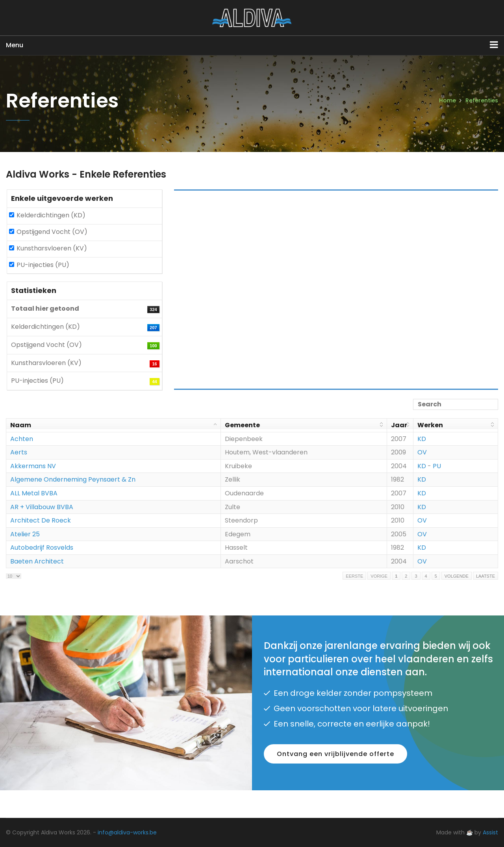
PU (437, 466)
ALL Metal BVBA (34, 493)
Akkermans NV (33, 466)
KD (422, 439)
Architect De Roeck (41, 520)
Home (447, 100)
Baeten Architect (37, 561)
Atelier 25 (25, 534)
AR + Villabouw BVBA (42, 507)
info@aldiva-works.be (127, 832)
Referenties (482, 100)
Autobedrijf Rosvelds (42, 548)
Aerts (19, 452)
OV (422, 452)
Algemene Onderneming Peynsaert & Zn (73, 479)
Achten (22, 439)
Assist (490, 832)
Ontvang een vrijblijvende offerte (335, 754)
